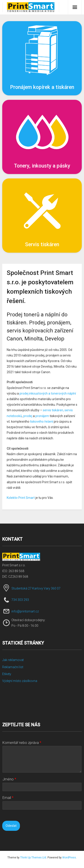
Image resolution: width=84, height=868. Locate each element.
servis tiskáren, (53, 410)
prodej (28, 416)
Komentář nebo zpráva (22, 743)
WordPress (69, 858)
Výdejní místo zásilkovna (20, 681)
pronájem (42, 416)
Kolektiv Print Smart (21, 498)
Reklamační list (13, 667)
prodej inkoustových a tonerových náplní (48, 393)
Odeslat (11, 826)
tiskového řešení (42, 422)
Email (8, 798)
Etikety (7, 674)
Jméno (9, 779)
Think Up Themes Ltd (33, 858)
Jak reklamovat (13, 660)
